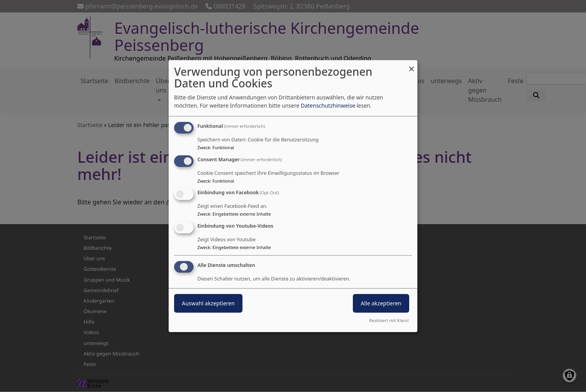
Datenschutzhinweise (328, 105)
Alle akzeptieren (381, 303)
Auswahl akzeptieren (208, 303)
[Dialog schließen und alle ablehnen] (412, 65)
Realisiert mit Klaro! (389, 320)
